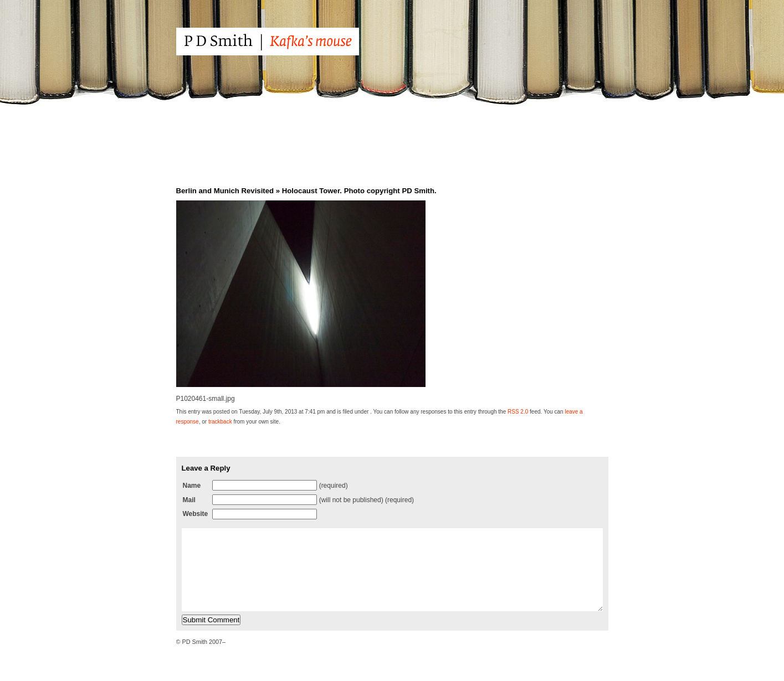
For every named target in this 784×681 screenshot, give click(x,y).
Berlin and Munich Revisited (225, 191)
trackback (220, 422)
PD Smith (288, 42)
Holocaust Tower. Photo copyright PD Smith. (359, 191)
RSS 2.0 (518, 412)
